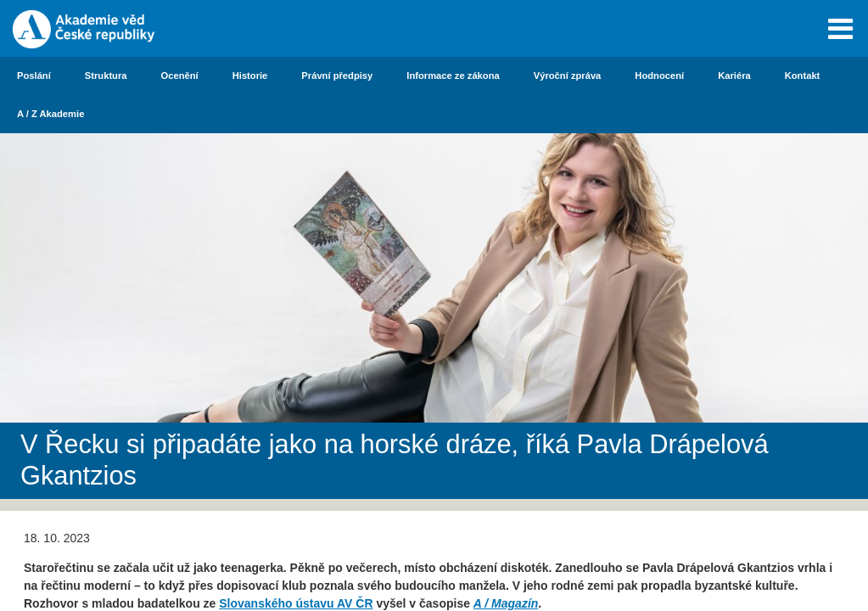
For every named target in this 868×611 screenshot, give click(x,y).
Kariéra (734, 76)
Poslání (34, 76)
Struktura (106, 76)
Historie (250, 76)
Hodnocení (659, 76)
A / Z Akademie (50, 114)
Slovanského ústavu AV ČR (296, 603)
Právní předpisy (337, 76)
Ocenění (180, 76)
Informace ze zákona (453, 76)
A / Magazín (506, 603)
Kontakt (803, 76)
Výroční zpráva (568, 76)
